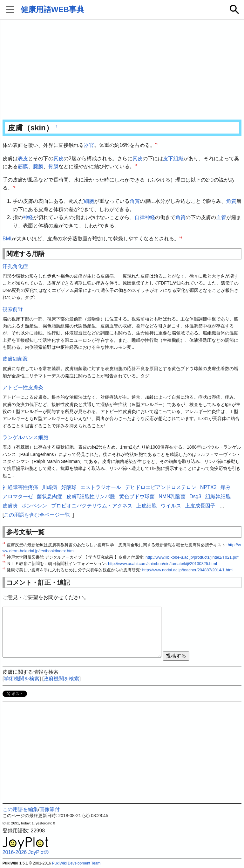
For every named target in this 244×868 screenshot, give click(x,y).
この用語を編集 (20, 809)
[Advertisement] (122, 70)
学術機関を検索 (22, 679)
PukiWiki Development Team (76, 863)
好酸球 (69, 487)
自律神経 (145, 217)
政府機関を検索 (61, 679)
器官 (89, 145)
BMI (7, 239)
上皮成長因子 (200, 506)
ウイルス (171, 506)
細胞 (89, 201)
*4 (181, 237)
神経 (28, 217)
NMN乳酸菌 (172, 496)
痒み (226, 487)
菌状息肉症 (50, 496)
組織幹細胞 (218, 496)
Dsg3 (195, 496)
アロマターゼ (18, 496)
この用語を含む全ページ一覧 (37, 515)
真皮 (58, 158)
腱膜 (38, 166)
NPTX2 (208, 487)
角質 (135, 201)
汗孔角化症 (15, 266)
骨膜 (53, 166)
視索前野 (13, 309)
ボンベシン (34, 506)
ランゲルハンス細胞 (25, 437)
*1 (156, 144)
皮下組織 (173, 158)
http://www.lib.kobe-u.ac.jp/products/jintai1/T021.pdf (192, 557)
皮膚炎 (10, 506)
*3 (14, 186)
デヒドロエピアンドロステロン (161, 487)
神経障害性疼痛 (20, 487)
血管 (221, 217)
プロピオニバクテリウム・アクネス (92, 506)
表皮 (23, 158)
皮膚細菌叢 (15, 359)
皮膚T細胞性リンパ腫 (91, 496)
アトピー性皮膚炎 (23, 387)
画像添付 (50, 809)
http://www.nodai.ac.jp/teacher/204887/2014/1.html (188, 570)
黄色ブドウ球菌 (137, 496)
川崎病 (50, 487)
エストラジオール (101, 487)
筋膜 (23, 166)
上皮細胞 (146, 506)
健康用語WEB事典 (52, 9)
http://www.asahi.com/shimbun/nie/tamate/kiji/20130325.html (163, 564)
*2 (136, 165)
